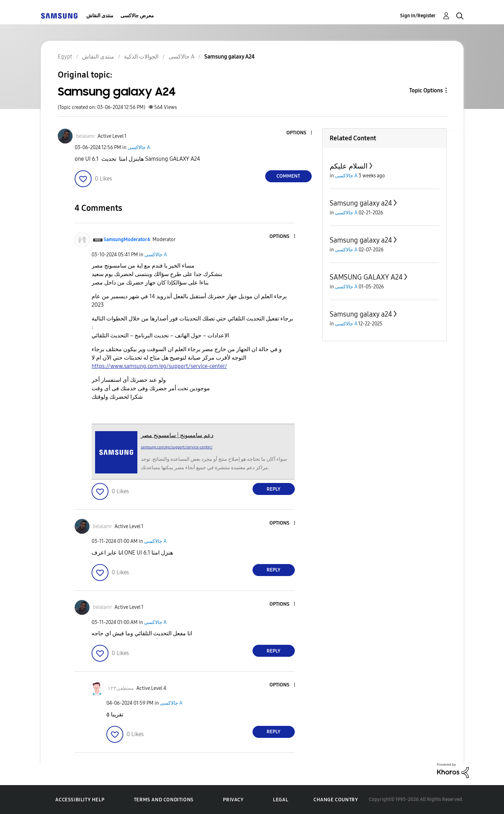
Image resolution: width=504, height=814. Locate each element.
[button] (299, 133)
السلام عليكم (349, 166)
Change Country (336, 800)
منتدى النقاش (100, 16)
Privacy (233, 800)
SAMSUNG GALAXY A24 (366, 277)
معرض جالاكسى (137, 16)
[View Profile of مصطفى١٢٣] (121, 688)
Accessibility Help (80, 800)
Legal (281, 800)
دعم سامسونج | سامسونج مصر (177, 435)
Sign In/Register (418, 16)
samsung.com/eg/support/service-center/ (177, 447)
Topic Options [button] (426, 90)
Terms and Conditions (164, 800)
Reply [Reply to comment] (273, 489)
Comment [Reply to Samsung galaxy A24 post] (288, 176)
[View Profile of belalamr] (86, 136)
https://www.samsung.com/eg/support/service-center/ (159, 366)
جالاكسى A (139, 148)
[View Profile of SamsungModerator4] (127, 240)
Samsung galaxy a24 (361, 203)
